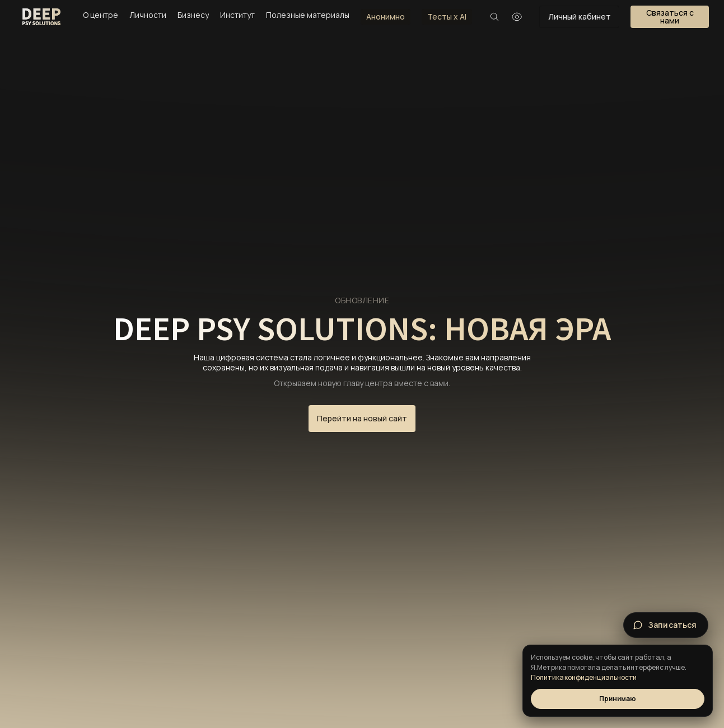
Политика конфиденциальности (584, 677)
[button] (670, 17)
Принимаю (617, 699)
